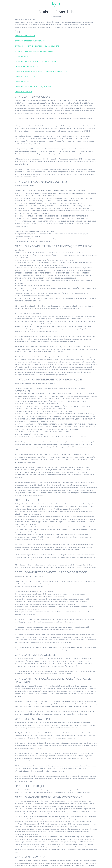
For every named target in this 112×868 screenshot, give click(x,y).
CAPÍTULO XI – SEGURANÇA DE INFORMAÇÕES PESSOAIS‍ (34, 87)
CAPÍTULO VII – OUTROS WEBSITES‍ (26, 66)
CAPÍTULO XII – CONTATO (23, 92)
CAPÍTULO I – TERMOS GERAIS (25, 36)
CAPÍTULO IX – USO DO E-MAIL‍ (25, 77)
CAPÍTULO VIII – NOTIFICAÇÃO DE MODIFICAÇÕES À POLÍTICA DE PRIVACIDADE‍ (41, 72)
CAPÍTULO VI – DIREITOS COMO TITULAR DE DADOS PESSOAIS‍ (35, 61)
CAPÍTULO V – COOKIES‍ (23, 56)
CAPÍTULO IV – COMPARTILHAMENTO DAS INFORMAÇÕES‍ (34, 51)
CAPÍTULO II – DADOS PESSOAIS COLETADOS (30, 41)
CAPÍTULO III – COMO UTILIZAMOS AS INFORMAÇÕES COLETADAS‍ (37, 46)
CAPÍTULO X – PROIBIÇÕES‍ (24, 82)
